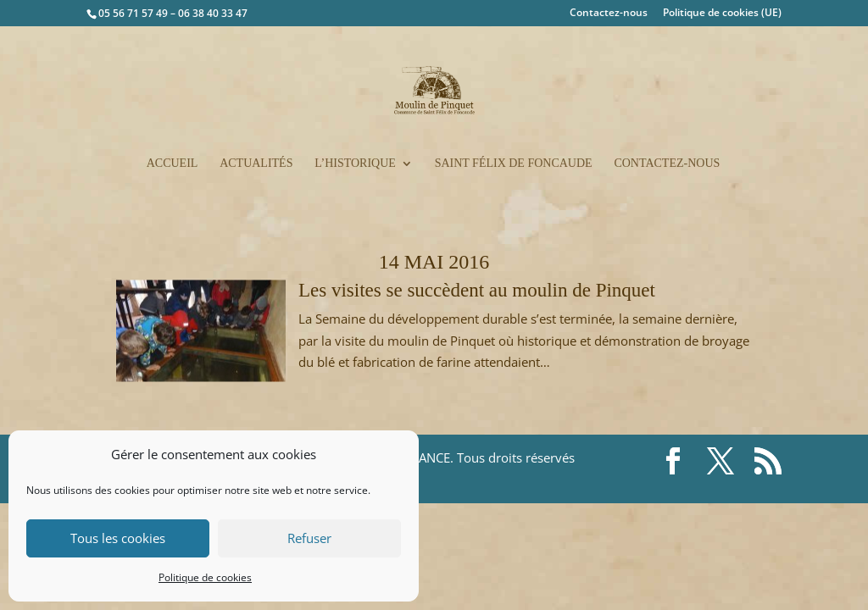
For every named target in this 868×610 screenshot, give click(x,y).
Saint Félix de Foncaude (514, 164)
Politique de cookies (205, 577)
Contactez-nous (609, 14)
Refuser (309, 538)
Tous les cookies (118, 538)
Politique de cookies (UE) (722, 14)
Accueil (172, 164)
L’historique (355, 164)
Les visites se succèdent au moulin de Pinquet (477, 290)
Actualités (256, 164)
